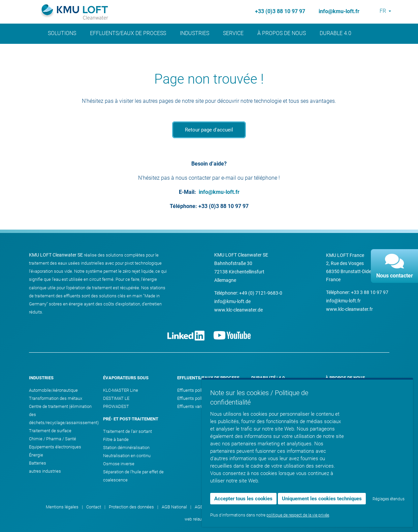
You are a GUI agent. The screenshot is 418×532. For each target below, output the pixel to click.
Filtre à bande (116, 439)
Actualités (63, 57)
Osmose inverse (119, 464)
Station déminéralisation (126, 448)
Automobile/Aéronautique (53, 390)
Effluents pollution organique (204, 390)
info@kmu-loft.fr (339, 11)
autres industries (45, 471)
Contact (333, 423)
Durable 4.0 (335, 33)
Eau (255, 390)
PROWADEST (116, 406)
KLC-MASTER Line (121, 390)
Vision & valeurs (341, 390)
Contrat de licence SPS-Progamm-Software (277, 507)
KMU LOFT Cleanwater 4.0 (276, 423)
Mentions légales (62, 507)
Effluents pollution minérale (203, 398)
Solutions (62, 33)
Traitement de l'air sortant (127, 431)
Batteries (38, 463)
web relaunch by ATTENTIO (209, 519)
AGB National (174, 507)
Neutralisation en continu (127, 456)
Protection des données (131, 507)
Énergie (36, 455)
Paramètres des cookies (349, 507)
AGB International (211, 507)
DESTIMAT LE (116, 398)
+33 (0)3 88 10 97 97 (280, 11)
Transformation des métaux (56, 398)
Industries (195, 33)
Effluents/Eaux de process (128, 33)
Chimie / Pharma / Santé (53, 439)
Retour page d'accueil (209, 130)
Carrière (333, 406)
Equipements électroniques (55, 447)
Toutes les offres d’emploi (350, 415)
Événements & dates (345, 398)
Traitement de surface (50, 431)
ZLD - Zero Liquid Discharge (278, 415)
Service (233, 33)
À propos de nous (282, 33)
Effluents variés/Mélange (201, 406)
